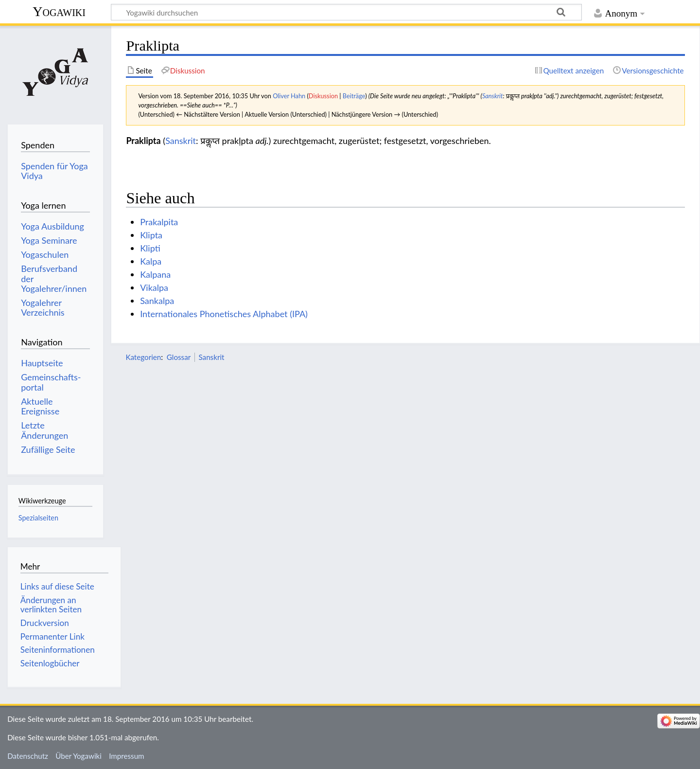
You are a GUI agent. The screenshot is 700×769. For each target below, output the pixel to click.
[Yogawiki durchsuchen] (346, 12)
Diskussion (323, 96)
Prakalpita (159, 222)
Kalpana (155, 274)
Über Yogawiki (79, 756)
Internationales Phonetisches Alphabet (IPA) (224, 314)
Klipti (150, 248)
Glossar (179, 357)
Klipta (151, 235)
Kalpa (151, 261)
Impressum (127, 756)
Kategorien (143, 357)
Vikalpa (154, 287)
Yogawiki (59, 11)
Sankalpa (157, 301)
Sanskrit (493, 96)
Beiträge (354, 96)
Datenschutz (28, 756)
